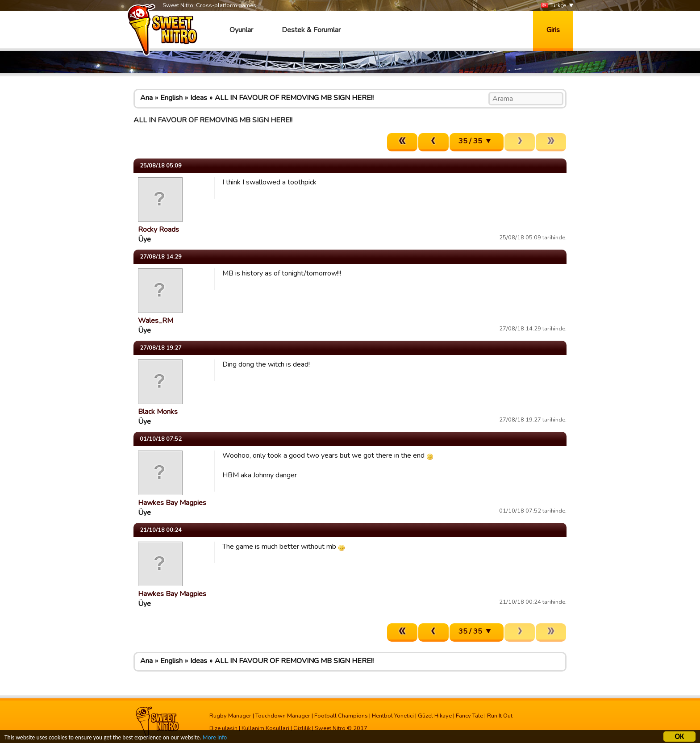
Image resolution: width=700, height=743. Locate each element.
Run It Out (500, 716)
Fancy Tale (469, 716)
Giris (553, 30)
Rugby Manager (230, 716)
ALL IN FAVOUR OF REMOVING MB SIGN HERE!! (294, 98)
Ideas (199, 98)
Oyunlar (241, 30)
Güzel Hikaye (435, 716)
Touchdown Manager (283, 716)
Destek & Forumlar (311, 30)
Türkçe (554, 6)
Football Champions (341, 716)
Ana (146, 98)
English (171, 98)
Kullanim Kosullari (265, 728)
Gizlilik (302, 728)
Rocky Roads (158, 230)
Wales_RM (156, 321)
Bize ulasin (223, 728)
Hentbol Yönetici (393, 716)
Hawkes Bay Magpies (172, 503)
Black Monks (158, 412)
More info (215, 739)
